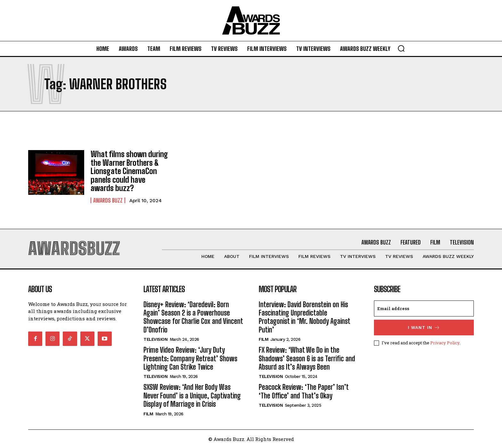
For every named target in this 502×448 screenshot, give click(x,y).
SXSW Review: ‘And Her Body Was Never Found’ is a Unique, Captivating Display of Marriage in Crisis (192, 396)
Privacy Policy (445, 342)
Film (148, 414)
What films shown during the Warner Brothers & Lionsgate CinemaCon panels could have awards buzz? (129, 171)
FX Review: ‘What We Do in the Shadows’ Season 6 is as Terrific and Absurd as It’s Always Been (307, 358)
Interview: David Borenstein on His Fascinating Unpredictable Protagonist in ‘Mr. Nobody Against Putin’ (304, 317)
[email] (424, 308)
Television (155, 339)
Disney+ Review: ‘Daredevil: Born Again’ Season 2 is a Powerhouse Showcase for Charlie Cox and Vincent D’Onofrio (193, 317)
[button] (401, 48)
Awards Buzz (108, 200)
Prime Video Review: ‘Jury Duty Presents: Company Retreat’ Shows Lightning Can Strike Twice (190, 358)
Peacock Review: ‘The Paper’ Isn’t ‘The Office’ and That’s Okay (304, 391)
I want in (424, 327)
